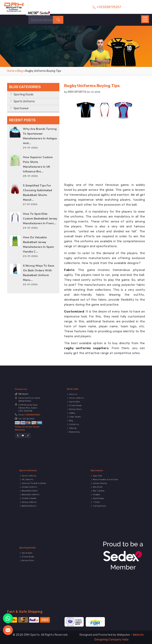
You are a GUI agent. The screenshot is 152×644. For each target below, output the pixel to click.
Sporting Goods (24, 95)
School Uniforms (80, 404)
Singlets (102, 494)
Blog (20, 71)
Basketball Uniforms (34, 494)
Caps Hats (103, 483)
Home (11, 71)
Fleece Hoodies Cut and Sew (107, 485)
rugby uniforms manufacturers (87, 258)
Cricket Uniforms (33, 496)
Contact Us (79, 419)
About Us (79, 402)
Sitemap (78, 421)
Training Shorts (104, 501)
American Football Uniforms (36, 488)
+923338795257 (31, 414)
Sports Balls (79, 406)
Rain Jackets (103, 492)
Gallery (78, 413)
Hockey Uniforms (33, 499)
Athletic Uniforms (33, 490)
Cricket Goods (80, 408)
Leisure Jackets (104, 488)
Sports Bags (103, 496)
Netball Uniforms (33, 501)
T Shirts (102, 499)
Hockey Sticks (80, 410)
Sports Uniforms (24, 101)
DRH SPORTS (77, 92)
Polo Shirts (103, 490)
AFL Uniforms (32, 485)
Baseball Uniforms (33, 492)
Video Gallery (80, 415)
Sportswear (21, 108)
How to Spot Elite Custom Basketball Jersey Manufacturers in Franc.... (40, 219)
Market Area (79, 424)
